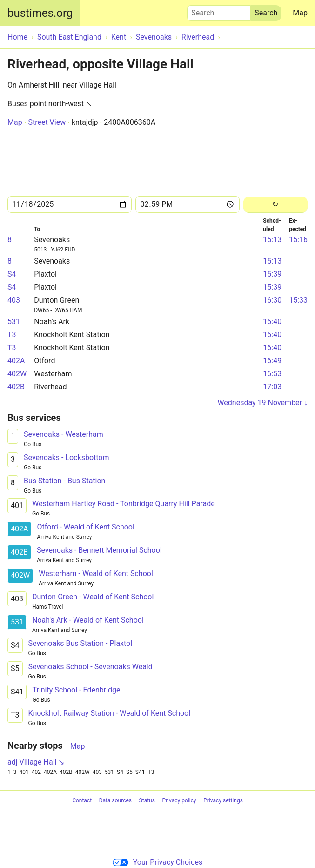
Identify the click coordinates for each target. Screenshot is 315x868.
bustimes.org (40, 13)
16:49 (272, 361)
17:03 (272, 387)
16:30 (272, 300)
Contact (82, 800)
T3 (12, 335)
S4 (12, 274)
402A (16, 361)
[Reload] (275, 205)
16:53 (272, 374)
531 (14, 322)
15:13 (272, 240)
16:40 (272, 322)
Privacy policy (179, 800)
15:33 (298, 300)
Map (300, 13)
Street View (47, 122)
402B (16, 387)
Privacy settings (223, 800)
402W (17, 374)
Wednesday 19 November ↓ (262, 403)
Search (219, 11)
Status (147, 800)
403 (14, 300)
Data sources (115, 800)
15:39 (272, 274)
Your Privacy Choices (157, 862)
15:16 (298, 240)
